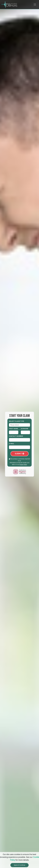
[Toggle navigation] (35, 5)
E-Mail (12, 444)
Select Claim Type (17, 421)
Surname (25, 429)
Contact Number (16, 436)
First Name (13, 429)
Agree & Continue (19, 865)
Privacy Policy (23, 465)
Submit (20, 454)
